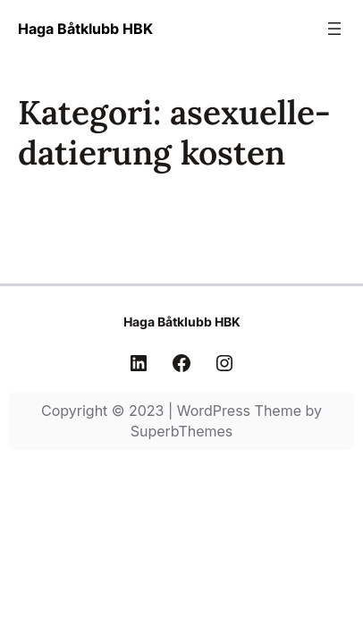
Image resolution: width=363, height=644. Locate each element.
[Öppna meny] (334, 29)
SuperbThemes (182, 431)
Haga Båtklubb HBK (85, 29)
